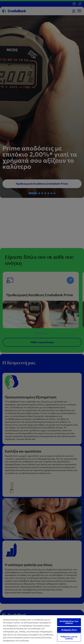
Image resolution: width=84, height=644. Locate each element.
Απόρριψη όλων (69, 630)
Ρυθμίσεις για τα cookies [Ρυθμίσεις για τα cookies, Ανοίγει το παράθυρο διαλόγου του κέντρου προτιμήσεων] (69, 638)
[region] (42, 629)
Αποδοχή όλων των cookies (69, 622)
